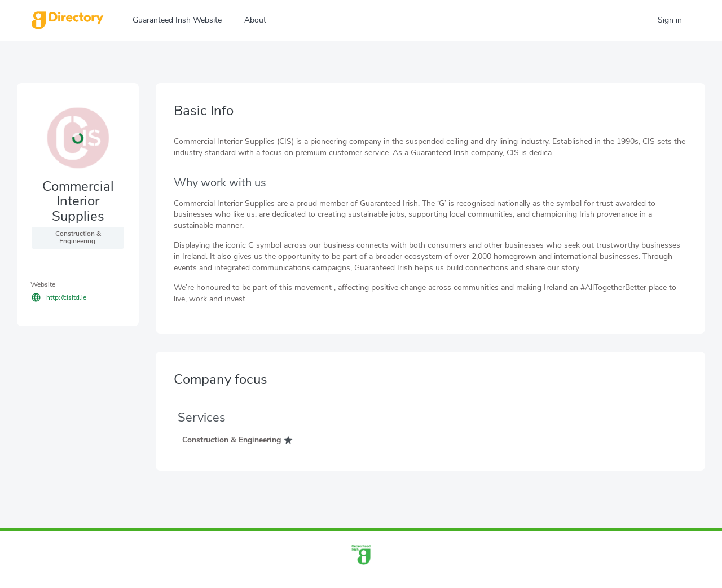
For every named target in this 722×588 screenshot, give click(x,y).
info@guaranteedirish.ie (382, 578)
